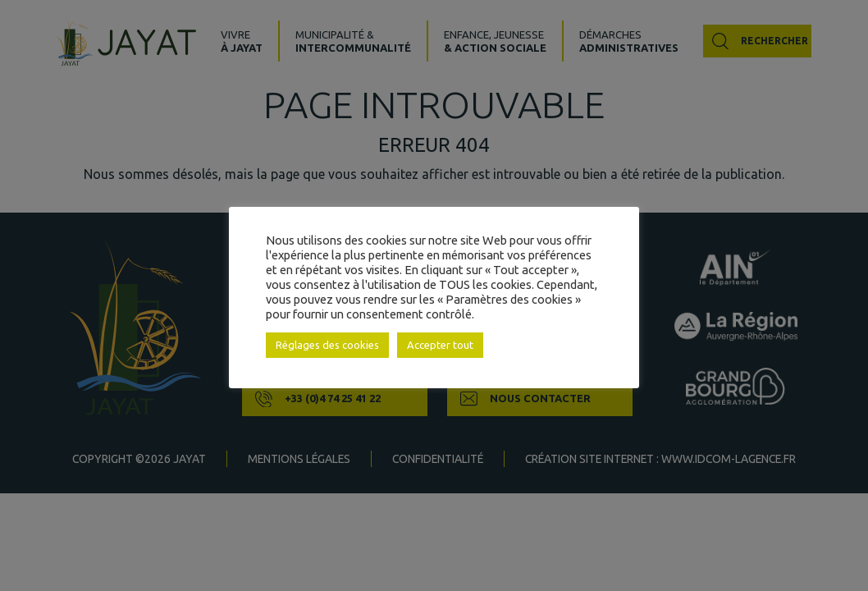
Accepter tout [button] (440, 345)
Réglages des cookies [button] (327, 345)
